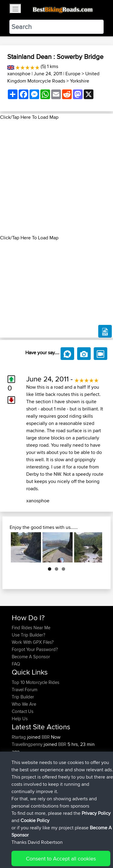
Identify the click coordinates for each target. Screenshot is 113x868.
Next (93, 547)
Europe (73, 74)
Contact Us (23, 711)
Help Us (20, 719)
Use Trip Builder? (28, 635)
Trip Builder (23, 697)
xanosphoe (19, 74)
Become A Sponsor (31, 657)
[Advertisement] (56, 178)
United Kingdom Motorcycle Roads (53, 77)
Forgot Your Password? (35, 649)
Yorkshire (80, 81)
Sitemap (68, 845)
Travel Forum (25, 690)
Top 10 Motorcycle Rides (36, 682)
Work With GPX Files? (33, 642)
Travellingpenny (28, 744)
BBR (46, 737)
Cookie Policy (18, 852)
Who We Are (24, 704)
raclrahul (21, 795)
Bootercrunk (24, 759)
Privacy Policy (93, 845)
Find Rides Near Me (31, 628)
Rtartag (19, 737)
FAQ (16, 664)
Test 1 (65, 759)
